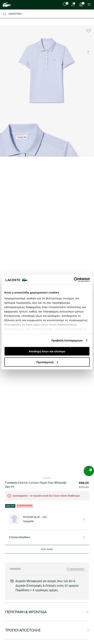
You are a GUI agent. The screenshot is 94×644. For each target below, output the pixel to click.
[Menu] (89, 4)
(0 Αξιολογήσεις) (76, 569)
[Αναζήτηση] (47, 14)
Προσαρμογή (47, 362)
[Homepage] (7, 5)
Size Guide (47, 549)
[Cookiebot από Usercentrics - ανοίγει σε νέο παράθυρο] (74, 280)
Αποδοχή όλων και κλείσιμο (47, 351)
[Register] (73, 4)
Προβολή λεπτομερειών (67, 340)
